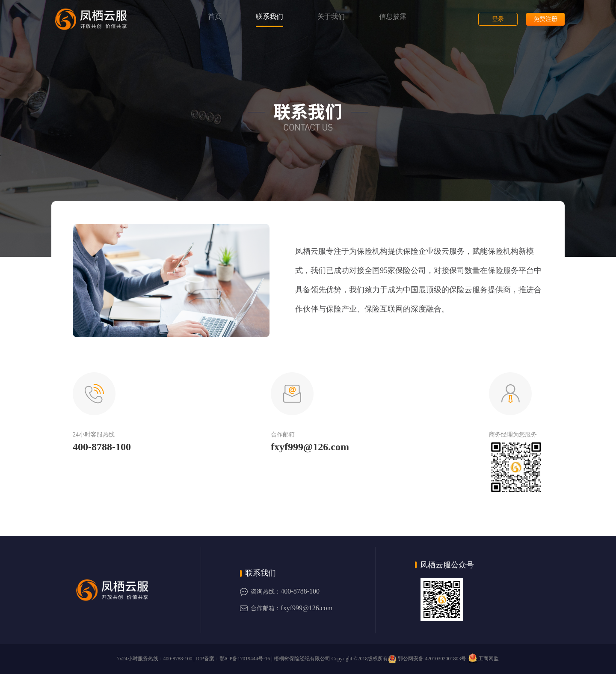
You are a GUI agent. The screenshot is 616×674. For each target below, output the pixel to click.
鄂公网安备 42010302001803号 (427, 659)
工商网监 (483, 659)
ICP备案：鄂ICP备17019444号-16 (233, 659)
